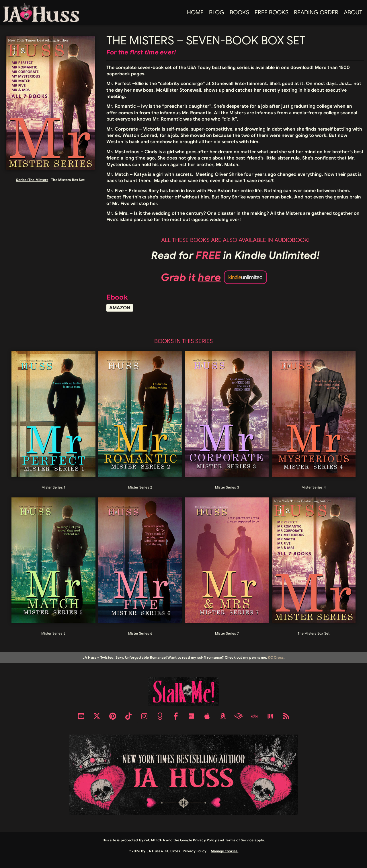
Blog (217, 12)
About (353, 12)
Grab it (191, 277)
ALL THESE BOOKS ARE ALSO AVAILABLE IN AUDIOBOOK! (235, 240)
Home (195, 12)
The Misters (38, 180)
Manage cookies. (225, 851)
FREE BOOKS (272, 12)
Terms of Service (239, 840)
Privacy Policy (205, 840)
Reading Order (316, 12)
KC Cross (276, 657)
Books (239, 12)
